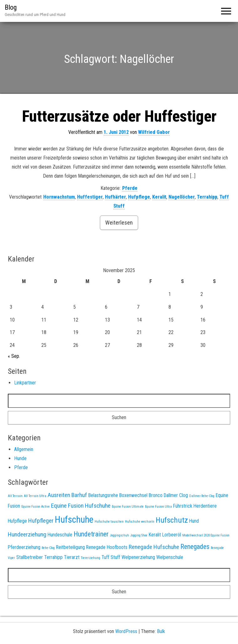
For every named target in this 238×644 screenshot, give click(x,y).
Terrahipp (207, 197)
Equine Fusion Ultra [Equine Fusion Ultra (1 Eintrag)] (158, 507)
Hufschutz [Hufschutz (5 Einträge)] (172, 520)
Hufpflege (139, 197)
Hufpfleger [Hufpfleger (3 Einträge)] (41, 521)
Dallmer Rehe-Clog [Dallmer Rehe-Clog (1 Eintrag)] (202, 496)
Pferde (130, 188)
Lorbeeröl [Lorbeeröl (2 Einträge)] (172, 535)
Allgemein (24, 449)
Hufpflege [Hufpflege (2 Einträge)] (17, 521)
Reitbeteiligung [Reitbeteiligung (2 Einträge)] (70, 547)
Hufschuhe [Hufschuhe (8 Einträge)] (74, 520)
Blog (11, 7)
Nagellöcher (182, 197)
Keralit (159, 197)
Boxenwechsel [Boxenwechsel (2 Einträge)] (133, 495)
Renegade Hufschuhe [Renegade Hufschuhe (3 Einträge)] (154, 547)
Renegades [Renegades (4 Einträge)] (195, 546)
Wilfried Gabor (154, 132)
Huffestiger (90, 197)
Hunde (20, 458)
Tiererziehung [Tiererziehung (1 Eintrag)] (91, 558)
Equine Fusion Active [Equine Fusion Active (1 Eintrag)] (36, 507)
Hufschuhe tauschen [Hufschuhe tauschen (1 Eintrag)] (109, 522)
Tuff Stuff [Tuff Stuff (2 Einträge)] (111, 557)
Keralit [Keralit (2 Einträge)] (155, 535)
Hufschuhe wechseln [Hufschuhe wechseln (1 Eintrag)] (140, 522)
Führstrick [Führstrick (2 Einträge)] (183, 506)
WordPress (126, 631)
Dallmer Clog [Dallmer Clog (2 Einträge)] (176, 495)
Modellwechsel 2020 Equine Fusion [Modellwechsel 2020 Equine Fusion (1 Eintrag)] (206, 535)
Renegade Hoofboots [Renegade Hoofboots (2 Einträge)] (107, 547)
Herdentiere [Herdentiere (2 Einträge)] (205, 506)
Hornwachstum (59, 197)
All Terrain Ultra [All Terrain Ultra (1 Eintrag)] (35, 496)
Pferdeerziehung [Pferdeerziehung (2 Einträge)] (24, 547)
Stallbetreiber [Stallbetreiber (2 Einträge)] (30, 557)
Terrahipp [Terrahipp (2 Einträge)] (53, 557)
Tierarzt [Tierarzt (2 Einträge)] (72, 557)
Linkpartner (25, 383)
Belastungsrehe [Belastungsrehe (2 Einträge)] (103, 495)
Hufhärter (115, 197)
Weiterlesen (119, 223)
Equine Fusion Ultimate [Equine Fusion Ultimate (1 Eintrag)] (128, 507)
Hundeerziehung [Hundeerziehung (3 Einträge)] (27, 534)
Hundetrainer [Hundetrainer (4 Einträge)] (91, 534)
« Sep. (14, 356)
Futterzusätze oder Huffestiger (119, 116)
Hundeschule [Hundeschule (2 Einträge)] (60, 535)
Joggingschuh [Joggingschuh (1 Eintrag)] (119, 535)
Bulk (161, 631)
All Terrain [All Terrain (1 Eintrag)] (15, 496)
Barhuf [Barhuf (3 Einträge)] (79, 495)
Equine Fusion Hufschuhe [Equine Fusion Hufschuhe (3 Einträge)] (81, 506)
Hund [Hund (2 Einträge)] (194, 521)
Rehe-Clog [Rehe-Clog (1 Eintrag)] (48, 548)
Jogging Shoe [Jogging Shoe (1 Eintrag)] (139, 535)
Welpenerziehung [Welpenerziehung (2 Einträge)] (138, 557)
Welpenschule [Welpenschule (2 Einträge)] (170, 557)
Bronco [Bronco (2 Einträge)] (156, 495)
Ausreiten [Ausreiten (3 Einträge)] (59, 495)
